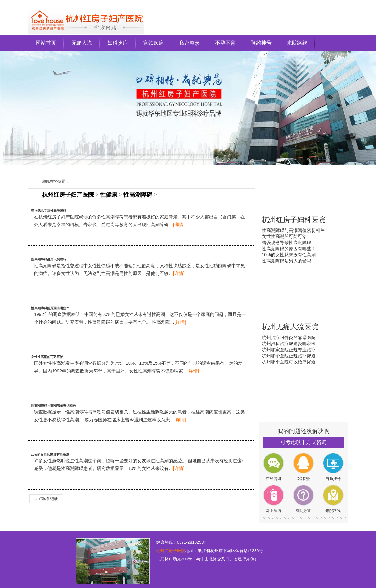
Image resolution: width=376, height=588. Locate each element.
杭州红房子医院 (171, 551)
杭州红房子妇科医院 (294, 220)
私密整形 (189, 43)
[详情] (179, 225)
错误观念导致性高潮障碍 (49, 211)
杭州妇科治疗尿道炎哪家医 (289, 344)
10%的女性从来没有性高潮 (50, 454)
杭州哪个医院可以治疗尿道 (289, 362)
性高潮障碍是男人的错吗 (49, 259)
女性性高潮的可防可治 (47, 357)
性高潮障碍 (138, 195)
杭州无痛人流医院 (290, 327)
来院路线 (297, 43)
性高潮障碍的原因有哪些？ (50, 308)
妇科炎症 (118, 43)
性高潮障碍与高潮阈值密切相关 (54, 406)
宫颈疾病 (154, 43)
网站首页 (46, 43)
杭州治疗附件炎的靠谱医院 (289, 337)
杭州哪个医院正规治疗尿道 (289, 356)
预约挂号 (261, 43)
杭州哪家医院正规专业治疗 (289, 350)
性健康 (109, 195)
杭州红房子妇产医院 (68, 195)
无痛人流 (82, 43)
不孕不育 (225, 43)
